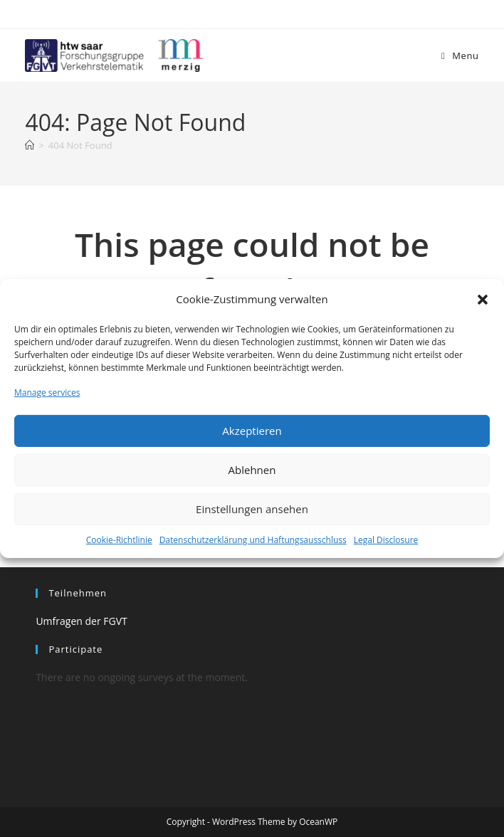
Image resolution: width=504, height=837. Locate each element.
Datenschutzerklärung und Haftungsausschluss (253, 540)
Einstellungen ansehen (252, 509)
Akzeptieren (252, 431)
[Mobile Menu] (460, 56)
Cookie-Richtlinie (119, 540)
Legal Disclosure (386, 540)
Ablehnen (252, 470)
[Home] (30, 145)
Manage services (47, 393)
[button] (483, 299)
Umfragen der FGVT (81, 621)
